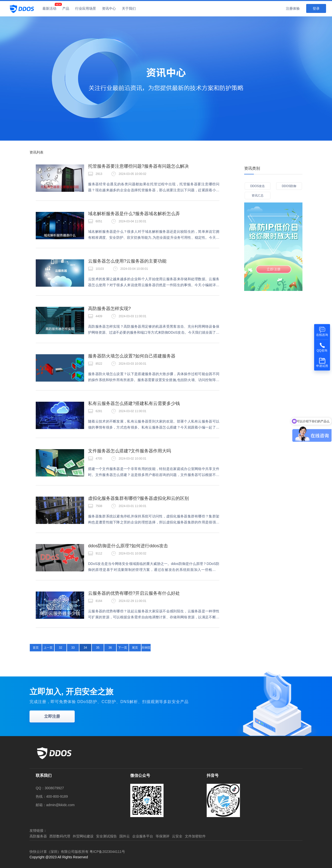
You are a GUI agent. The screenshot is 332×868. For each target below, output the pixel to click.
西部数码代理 (60, 836)
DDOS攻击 (258, 186)
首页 (36, 648)
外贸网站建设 (83, 836)
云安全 (177, 836)
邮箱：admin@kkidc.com (55, 805)
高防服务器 (38, 836)
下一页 (123, 648)
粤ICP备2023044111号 (107, 852)
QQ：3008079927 (50, 788)
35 (98, 648)
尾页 (135, 648)
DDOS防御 (289, 186)
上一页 (48, 648)
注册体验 (293, 8)
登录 (316, 8)
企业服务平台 (143, 836)
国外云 (125, 836)
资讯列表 (36, 152)
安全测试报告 (106, 836)
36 (110, 648)
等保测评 (163, 836)
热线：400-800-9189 (52, 796)
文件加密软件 (195, 836)
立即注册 (52, 716)
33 (73, 648)
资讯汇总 (258, 196)
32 (60, 648)
